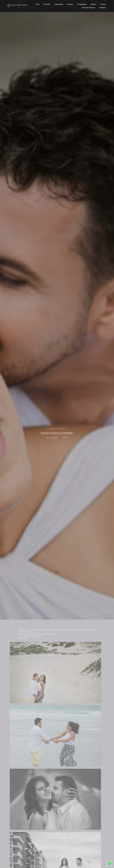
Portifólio (47, 4)
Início (37, 4)
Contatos (103, 8)
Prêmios (70, 4)
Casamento (59, 4)
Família (93, 4)
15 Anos (103, 4)
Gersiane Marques (88, 8)
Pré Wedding (82, 4)
